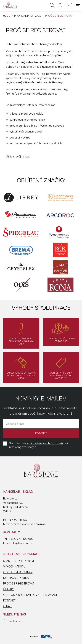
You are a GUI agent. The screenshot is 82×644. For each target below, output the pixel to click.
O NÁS (7, 606)
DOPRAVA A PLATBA (16, 578)
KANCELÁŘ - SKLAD (18, 492)
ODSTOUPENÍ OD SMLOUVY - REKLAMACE (31, 595)
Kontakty (11, 532)
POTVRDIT (41, 433)
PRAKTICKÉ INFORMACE (28, 16)
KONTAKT (9, 600)
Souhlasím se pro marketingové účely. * (39, 445)
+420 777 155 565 (21, 539)
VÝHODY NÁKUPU (14, 566)
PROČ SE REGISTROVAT (19, 583)
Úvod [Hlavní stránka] (7, 16)
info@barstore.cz (22, 543)
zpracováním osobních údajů (45, 443)
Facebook (11, 621)
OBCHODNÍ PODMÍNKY (18, 572)
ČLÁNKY (8, 589)
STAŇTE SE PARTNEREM (18, 561)
